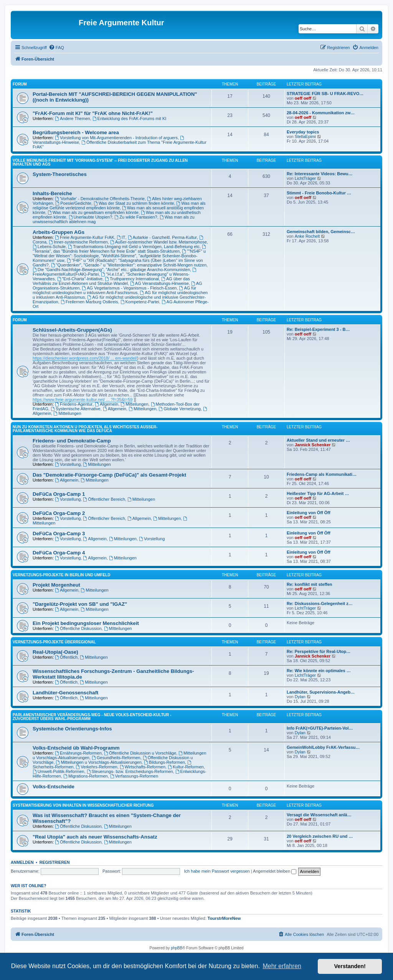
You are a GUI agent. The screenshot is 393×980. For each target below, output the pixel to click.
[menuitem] (56, 48)
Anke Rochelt (307, 236)
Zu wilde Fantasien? (136, 217)
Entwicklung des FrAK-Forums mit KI (130, 118)
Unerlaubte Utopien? (91, 217)
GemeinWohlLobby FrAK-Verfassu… (323, 747)
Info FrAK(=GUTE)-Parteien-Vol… (320, 728)
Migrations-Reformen (86, 776)
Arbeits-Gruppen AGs (59, 232)
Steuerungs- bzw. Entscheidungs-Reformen (130, 771)
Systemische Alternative (76, 409)
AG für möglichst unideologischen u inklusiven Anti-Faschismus (114, 290)
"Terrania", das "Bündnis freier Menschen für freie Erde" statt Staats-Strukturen (120, 249)
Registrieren (55, 862)
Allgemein (107, 404)
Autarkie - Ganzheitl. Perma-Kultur (162, 237)
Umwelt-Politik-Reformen (58, 771)
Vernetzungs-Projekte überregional (54, 642)
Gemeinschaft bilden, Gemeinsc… (321, 232)
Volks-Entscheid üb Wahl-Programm (76, 748)
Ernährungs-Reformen (78, 753)
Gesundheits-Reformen (116, 758)
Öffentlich (66, 657)
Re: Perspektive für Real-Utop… (319, 651)
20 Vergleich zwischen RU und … (320, 836)
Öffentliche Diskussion (78, 628)
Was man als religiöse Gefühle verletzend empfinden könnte (119, 206)
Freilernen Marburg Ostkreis (89, 302)
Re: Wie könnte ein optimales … (319, 671)
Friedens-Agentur (74, 404)
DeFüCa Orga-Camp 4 (59, 553)
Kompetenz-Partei (140, 302)
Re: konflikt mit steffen (310, 584)
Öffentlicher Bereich (104, 499)
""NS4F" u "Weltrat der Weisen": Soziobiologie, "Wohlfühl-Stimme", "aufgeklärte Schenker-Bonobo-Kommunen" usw (119, 256)
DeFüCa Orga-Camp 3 (59, 534)
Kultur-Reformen (186, 767)
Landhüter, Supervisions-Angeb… (321, 692)
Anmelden (22, 862)
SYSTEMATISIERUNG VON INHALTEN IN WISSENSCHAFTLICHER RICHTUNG (83, 805)
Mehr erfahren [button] (282, 966)
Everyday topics (303, 132)
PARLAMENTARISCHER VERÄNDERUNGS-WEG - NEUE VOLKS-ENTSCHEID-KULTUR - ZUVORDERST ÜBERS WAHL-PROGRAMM (92, 717)
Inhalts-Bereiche (52, 193)
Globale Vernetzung (179, 409)
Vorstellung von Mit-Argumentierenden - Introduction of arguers (116, 138)
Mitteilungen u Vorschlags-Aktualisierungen (99, 762)
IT (121, 237)
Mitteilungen (134, 404)
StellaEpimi (305, 136)
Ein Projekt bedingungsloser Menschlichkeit (86, 623)
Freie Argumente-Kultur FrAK (85, 237)
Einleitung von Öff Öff (309, 513)
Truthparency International (132, 279)
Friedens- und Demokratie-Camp (72, 441)
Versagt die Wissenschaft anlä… (319, 815)
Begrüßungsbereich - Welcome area (76, 132)
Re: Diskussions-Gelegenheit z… (320, 603)
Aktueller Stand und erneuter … (318, 440)
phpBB (177, 948)
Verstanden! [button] (350, 966)
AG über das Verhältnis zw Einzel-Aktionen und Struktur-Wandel (111, 281)
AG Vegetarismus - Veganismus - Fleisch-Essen (129, 288)
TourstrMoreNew (224, 918)
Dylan (300, 697)
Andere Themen (73, 118)
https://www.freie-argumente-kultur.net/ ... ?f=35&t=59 (83, 400)
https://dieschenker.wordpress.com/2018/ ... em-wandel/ (85, 358)
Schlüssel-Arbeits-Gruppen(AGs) (72, 330)
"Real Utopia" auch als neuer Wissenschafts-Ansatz (95, 837)
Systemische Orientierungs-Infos (72, 729)
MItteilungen (118, 628)
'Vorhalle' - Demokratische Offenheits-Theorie (100, 199)
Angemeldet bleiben (275, 871)
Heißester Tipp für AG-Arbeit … (318, 493)
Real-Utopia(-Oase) (55, 652)
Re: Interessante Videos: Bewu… (320, 174)
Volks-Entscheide (54, 787)
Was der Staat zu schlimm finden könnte (134, 203)
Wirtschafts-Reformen (143, 767)
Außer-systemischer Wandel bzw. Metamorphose (159, 242)
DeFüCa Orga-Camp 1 (59, 494)
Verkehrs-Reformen (97, 767)
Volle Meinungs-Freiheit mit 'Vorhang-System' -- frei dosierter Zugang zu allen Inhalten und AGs (100, 162)
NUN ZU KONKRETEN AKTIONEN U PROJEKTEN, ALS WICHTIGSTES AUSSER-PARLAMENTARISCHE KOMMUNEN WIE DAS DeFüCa (85, 429)
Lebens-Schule (49, 247)
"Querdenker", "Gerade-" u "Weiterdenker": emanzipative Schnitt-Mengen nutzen (129, 265)
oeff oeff (303, 98)
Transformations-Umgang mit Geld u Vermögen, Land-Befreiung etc (134, 247)
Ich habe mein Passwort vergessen (217, 871)
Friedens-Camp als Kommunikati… (322, 474)
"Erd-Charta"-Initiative (80, 279)
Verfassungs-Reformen (134, 776)
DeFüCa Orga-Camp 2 (59, 513)
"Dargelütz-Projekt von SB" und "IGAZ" (80, 604)
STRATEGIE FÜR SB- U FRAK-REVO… (325, 94)
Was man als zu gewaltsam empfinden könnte (93, 212)
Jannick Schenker (313, 445)
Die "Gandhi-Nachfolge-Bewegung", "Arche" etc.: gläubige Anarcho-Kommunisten (111, 270)
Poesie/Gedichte (73, 203)
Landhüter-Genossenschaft (65, 693)
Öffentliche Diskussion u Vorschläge (140, 753)
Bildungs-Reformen (164, 762)
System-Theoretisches (60, 174)
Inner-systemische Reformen (78, 242)
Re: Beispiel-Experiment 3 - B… (318, 329)
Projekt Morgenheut (56, 585)
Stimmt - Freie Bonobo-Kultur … (319, 193)
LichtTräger (305, 178)
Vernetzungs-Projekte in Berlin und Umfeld (61, 575)
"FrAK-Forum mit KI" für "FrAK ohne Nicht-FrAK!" (93, 113)
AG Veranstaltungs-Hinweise (159, 283)
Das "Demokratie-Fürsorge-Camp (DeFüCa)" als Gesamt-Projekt (109, 475)
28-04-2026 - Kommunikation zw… (321, 113)
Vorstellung (68, 464)
